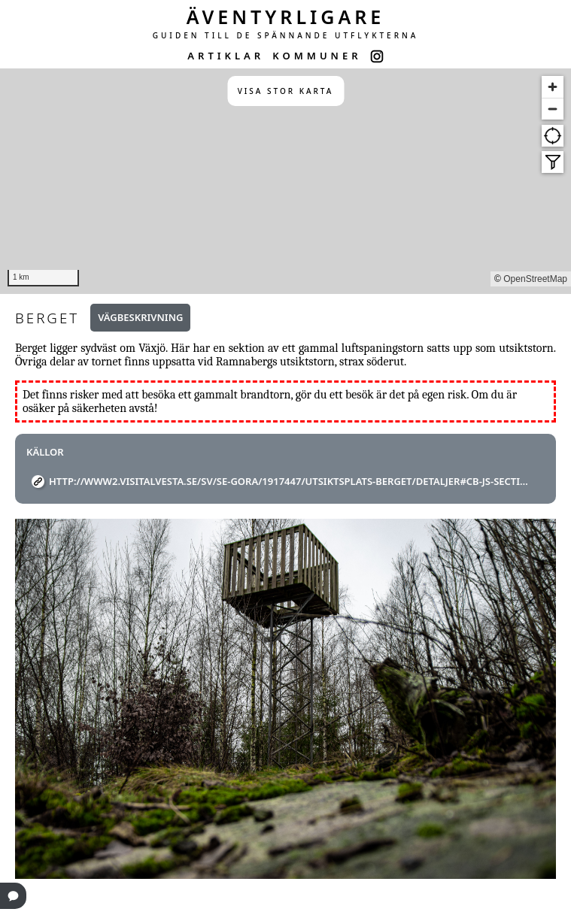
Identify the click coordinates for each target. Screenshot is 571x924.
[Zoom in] (553, 87)
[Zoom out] (553, 109)
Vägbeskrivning (140, 317)
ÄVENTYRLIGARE (286, 17)
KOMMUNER (317, 56)
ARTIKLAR (226, 56)
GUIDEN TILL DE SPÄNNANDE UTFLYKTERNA (286, 35)
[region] (285, 181)
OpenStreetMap (535, 279)
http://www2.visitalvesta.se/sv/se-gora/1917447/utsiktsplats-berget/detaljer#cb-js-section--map (291, 481)
